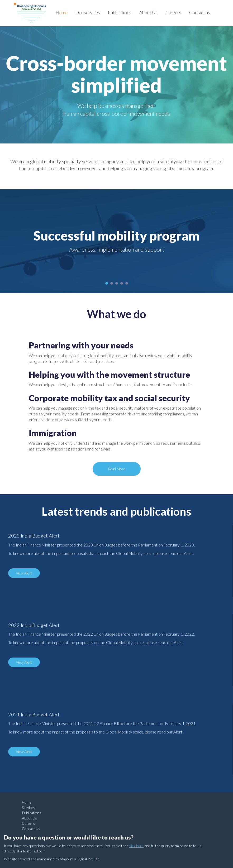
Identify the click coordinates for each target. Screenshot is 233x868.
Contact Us (31, 829)
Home (62, 13)
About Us (148, 13)
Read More (117, 469)
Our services (88, 13)
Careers (173, 13)
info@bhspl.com (33, 851)
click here (136, 846)
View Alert (24, 573)
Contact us (200, 13)
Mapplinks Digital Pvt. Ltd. (80, 859)
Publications (120, 13)
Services (28, 807)
